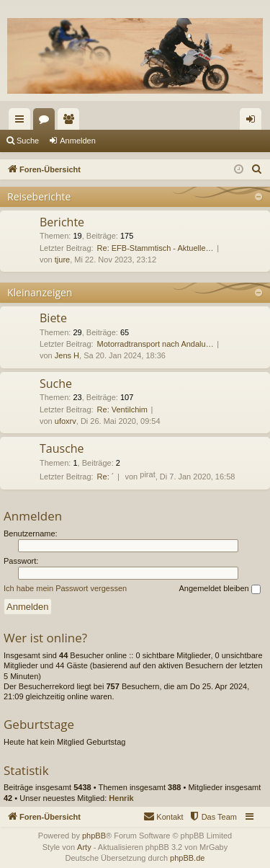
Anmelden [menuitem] (254, 122)
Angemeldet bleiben (219, 589)
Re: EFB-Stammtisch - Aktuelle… (156, 248)
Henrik (121, 798)
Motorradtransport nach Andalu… (156, 344)
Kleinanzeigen (40, 292)
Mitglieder (71, 122)
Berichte (62, 222)
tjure (62, 260)
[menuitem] (257, 169)
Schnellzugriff (22, 122)
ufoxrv (66, 421)
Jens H (67, 355)
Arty (84, 847)
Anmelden (78, 141)
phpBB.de (187, 858)
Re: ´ (106, 477)
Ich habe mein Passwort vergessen (65, 588)
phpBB (94, 836)
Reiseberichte (39, 196)
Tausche (62, 448)
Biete (53, 318)
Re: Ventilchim (122, 409)
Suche (28, 141)
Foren (47, 122)
